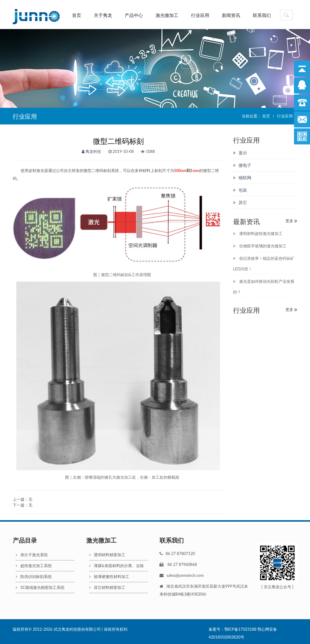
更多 (291, 221)
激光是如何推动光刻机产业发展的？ (264, 287)
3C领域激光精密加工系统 (40, 587)
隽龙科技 (93, 151)
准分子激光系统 (32, 555)
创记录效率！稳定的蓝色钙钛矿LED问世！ (264, 264)
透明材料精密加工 (107, 555)
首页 (77, 15)
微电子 (242, 165)
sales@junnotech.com (185, 575)
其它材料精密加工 (107, 587)
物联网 (242, 178)
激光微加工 (167, 15)
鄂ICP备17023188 (240, 629)
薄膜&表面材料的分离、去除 (117, 566)
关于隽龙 (103, 15)
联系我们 (262, 15)
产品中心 (134, 15)
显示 (240, 153)
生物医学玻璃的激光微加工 (260, 246)
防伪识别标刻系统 (34, 576)
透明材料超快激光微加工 (258, 233)
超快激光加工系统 (34, 566)
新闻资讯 (231, 15)
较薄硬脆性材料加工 (109, 576)
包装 (240, 190)
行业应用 (200, 15)
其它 (240, 202)
